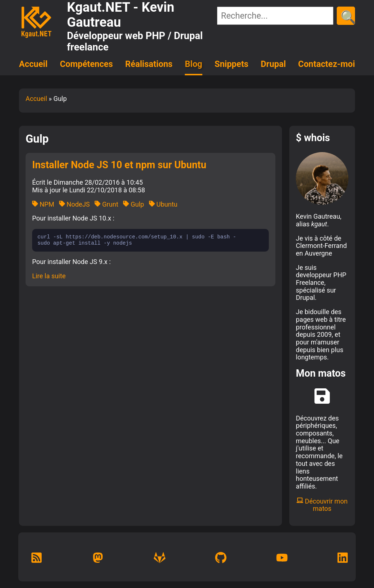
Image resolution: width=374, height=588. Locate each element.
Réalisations (149, 64)
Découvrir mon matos (322, 505)
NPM (43, 204)
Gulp (133, 204)
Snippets (232, 64)
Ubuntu (163, 204)
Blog (194, 64)
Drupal (273, 64)
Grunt (106, 204)
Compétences (86, 64)
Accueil (33, 64)
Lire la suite (49, 276)
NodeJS (75, 204)
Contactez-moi (327, 64)
